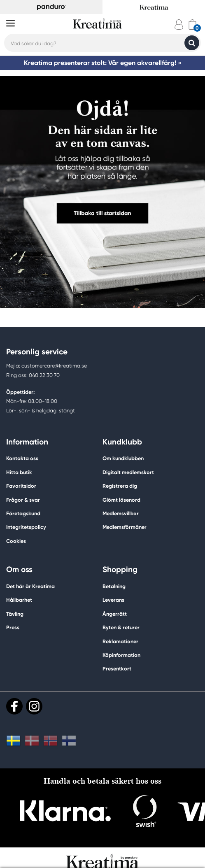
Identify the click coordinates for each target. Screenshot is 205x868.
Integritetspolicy (26, 527)
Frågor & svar (23, 500)
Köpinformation (121, 655)
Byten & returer (121, 627)
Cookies (16, 541)
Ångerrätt (115, 614)
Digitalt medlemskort (128, 472)
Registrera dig (120, 486)
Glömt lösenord (121, 500)
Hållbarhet (19, 600)
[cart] (192, 24)
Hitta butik (19, 472)
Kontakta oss (22, 458)
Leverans (113, 600)
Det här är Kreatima (30, 586)
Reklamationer (120, 641)
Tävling (15, 614)
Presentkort (117, 669)
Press (13, 627)
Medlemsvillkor (121, 513)
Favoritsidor (21, 486)
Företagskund (23, 513)
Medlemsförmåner (125, 527)
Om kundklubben (123, 458)
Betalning (114, 586)
